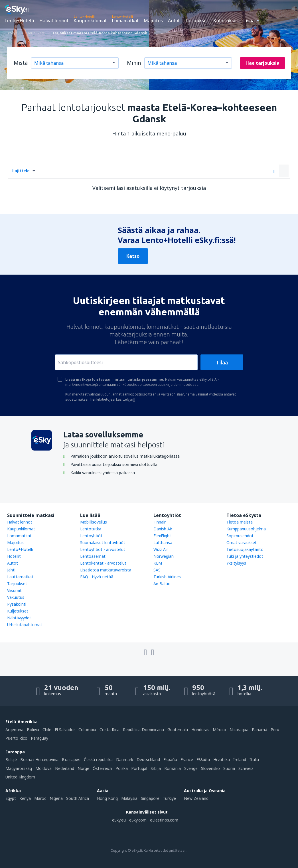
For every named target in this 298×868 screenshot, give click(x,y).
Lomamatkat (125, 21)
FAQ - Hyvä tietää (97, 577)
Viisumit (14, 590)
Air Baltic (162, 584)
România (173, 768)
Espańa (170, 760)
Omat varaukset (242, 542)
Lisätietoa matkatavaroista (106, 570)
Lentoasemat (93, 556)
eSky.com (138, 820)
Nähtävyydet (19, 618)
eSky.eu (119, 820)
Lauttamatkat (20, 577)
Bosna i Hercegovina (39, 760)
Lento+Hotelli (19, 21)
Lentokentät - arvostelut (103, 563)
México (219, 730)
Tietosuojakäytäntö (245, 549)
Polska (122, 768)
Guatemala (178, 730)
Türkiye (169, 798)
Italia (254, 760)
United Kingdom (20, 777)
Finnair (160, 522)
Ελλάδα (203, 760)
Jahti (11, 570)
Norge (83, 768)
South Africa (78, 798)
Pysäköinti (17, 604)
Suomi (229, 768)
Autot (174, 21)
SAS (157, 570)
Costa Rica (110, 730)
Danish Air (163, 529)
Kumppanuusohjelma (246, 529)
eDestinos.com (164, 820)
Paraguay (39, 738)
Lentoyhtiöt (91, 536)
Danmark (125, 760)
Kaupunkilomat (90, 21)
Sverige (191, 768)
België (11, 760)
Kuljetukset (226, 21)
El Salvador (65, 730)
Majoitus (153, 21)
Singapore (150, 798)
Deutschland (148, 760)
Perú (275, 730)
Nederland (65, 768)
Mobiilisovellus (94, 522)
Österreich (102, 768)
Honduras (200, 730)
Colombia (87, 730)
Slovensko (210, 768)
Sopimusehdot (240, 536)
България (71, 760)
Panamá (260, 730)
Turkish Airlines (167, 577)
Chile (47, 730)
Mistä (21, 63)
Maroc (40, 798)
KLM (158, 563)
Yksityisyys (236, 563)
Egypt (11, 798)
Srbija (156, 768)
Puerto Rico (16, 738)
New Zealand (196, 798)
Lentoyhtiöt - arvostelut (103, 549)
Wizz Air (161, 549)
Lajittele (21, 171)
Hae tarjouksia (262, 63)
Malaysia (129, 798)
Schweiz (246, 768)
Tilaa (222, 362)
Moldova (43, 768)
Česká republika (98, 760)
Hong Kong (107, 798)
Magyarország (19, 768)
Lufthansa (163, 542)
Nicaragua (239, 730)
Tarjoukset (196, 21)
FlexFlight (162, 536)
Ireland (240, 760)
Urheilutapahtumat (25, 625)
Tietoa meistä (240, 522)
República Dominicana (143, 730)
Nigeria (56, 798)
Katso (133, 256)
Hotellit (14, 556)
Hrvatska (222, 760)
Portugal (139, 768)
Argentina (14, 730)
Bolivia (33, 730)
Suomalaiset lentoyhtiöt (103, 542)
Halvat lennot (54, 21)
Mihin (134, 63)
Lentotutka (91, 529)
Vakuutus (16, 597)
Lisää (249, 21)
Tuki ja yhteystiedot (245, 556)
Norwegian (164, 556)
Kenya (25, 798)
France (187, 760)
